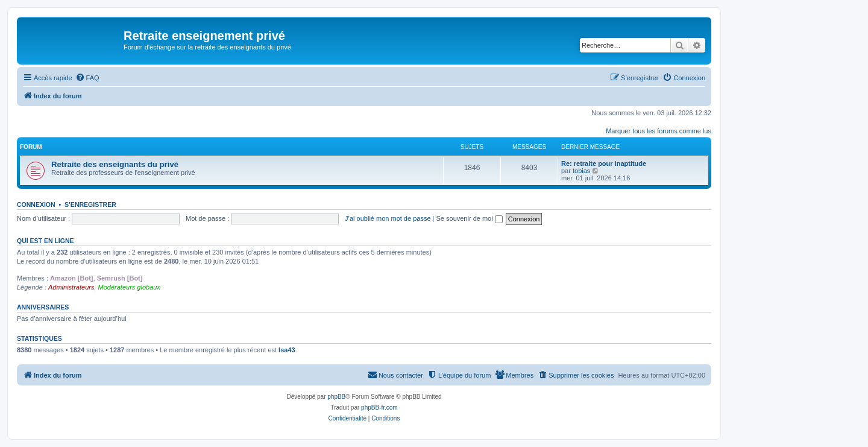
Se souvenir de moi (470, 218)
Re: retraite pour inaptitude (604, 163)
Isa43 (287, 350)
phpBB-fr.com (379, 407)
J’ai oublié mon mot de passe (388, 218)
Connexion (36, 204)
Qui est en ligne (46, 241)
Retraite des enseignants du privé (115, 164)
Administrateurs (71, 287)
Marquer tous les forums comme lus (659, 131)
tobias (581, 171)
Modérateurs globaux (129, 287)
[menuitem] (87, 78)
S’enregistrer (90, 204)
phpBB (336, 397)
